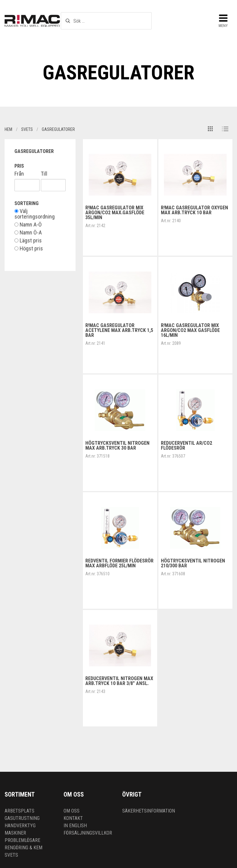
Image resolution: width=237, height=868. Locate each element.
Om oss (72, 811)
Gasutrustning (22, 818)
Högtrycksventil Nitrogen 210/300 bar (193, 563)
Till (44, 174)
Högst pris (29, 249)
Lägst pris (28, 241)
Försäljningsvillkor (88, 833)
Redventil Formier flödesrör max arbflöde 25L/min (119, 563)
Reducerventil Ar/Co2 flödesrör (186, 445)
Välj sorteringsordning (35, 214)
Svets (11, 855)
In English (75, 826)
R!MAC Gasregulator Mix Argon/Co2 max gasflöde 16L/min (190, 330)
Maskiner (15, 833)
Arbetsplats (19, 811)
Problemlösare (22, 840)
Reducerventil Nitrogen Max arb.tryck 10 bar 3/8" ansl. (119, 681)
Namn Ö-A (28, 233)
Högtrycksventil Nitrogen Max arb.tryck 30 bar (117, 445)
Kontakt (73, 818)
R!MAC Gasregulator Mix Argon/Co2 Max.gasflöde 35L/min (115, 213)
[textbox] (106, 21)
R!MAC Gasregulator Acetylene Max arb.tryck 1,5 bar (119, 330)
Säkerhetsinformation (149, 811)
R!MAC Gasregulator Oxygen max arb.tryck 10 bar (194, 210)
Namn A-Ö (28, 225)
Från (19, 174)
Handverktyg (20, 826)
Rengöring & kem (23, 848)
